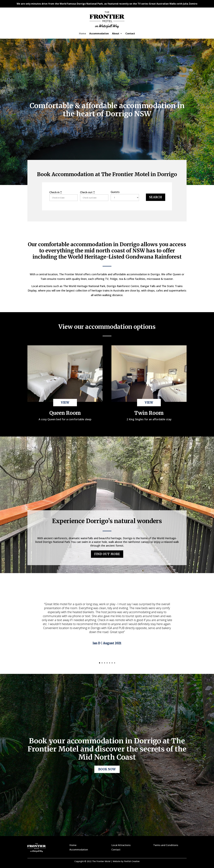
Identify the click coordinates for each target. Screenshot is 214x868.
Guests (115, 192)
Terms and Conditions (166, 845)
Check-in (56, 192)
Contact (130, 34)
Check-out (87, 192)
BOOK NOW (107, 769)
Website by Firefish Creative (126, 861)
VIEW (65, 403)
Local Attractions (121, 845)
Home (83, 34)
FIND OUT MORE (107, 554)
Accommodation (99, 34)
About (116, 34)
